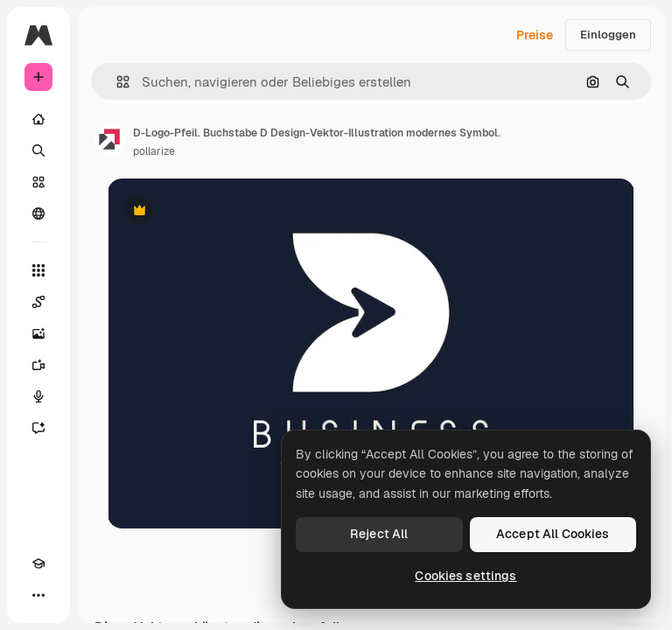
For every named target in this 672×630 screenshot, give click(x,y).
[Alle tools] (38, 270)
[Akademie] (38, 563)
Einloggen (608, 35)
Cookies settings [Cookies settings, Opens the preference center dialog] (465, 576)
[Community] (38, 213)
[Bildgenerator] (38, 333)
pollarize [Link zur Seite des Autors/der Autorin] (154, 151)
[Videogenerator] (38, 365)
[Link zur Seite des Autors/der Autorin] (110, 140)
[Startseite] (38, 119)
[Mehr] (38, 595)
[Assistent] (38, 428)
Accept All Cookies (553, 534)
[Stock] (38, 182)
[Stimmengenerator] (38, 396)
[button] (116, 82)
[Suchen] (38, 150)
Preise (535, 35)
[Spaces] (38, 302)
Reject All (379, 534)
